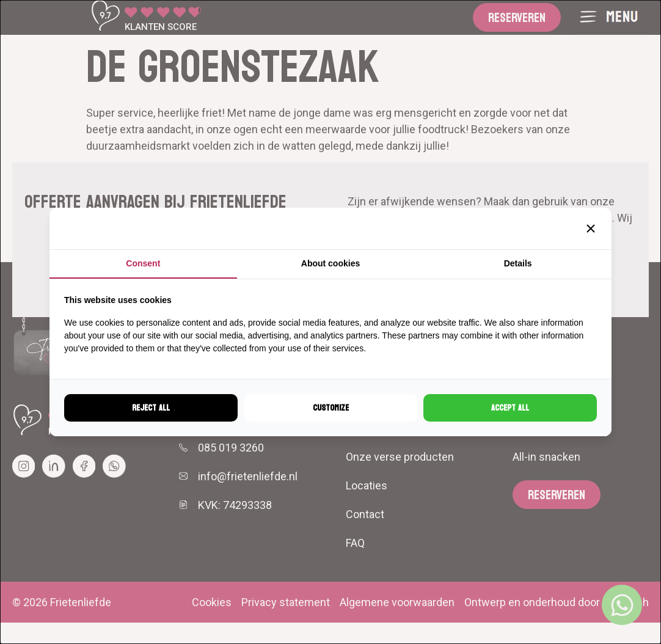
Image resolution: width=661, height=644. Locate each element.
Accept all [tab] (510, 408)
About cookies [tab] (330, 263)
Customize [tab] (331, 408)
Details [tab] (518, 263)
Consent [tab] (143, 263)
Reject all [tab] (151, 408)
